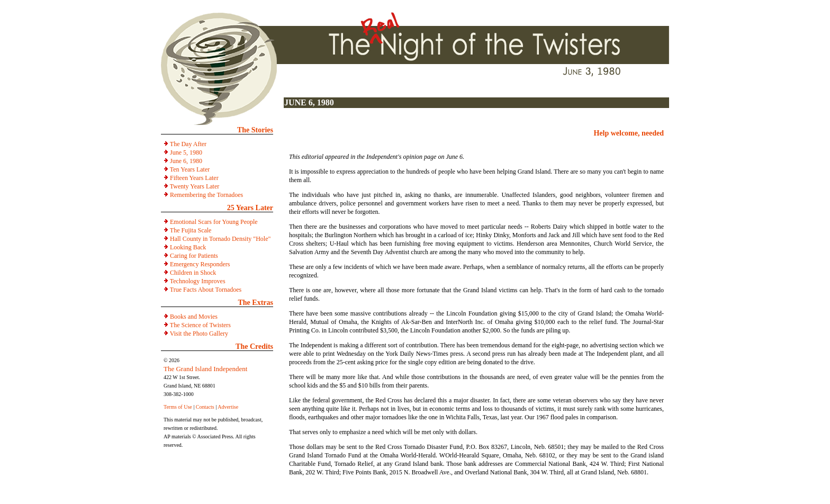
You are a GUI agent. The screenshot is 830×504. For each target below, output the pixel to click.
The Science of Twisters (200, 325)
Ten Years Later (190, 169)
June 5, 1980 (186, 152)
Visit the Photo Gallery (199, 334)
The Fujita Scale (191, 230)
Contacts (205, 407)
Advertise (228, 407)
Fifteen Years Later (194, 178)
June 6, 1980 (186, 161)
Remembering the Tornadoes (206, 195)
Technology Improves (198, 281)
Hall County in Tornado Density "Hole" (220, 239)
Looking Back (188, 247)
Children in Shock (193, 273)
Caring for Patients (194, 256)
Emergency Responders (200, 264)
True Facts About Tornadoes (206, 290)
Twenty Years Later (195, 186)
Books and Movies (194, 317)
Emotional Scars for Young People (214, 222)
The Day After (188, 144)
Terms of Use (178, 407)
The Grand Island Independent (205, 369)
